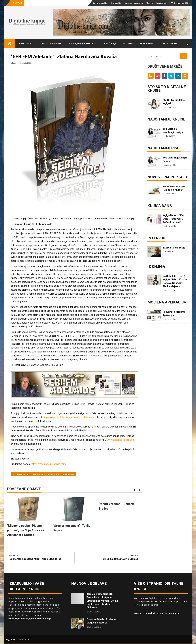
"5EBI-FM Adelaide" (21, 474)
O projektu (116, 3)
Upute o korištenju (134, 3)
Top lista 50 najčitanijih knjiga (173, 131)
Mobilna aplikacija (167, 302)
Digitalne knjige (27, 21)
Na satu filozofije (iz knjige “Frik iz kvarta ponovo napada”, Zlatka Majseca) (175, 281)
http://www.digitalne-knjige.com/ (49, 464)
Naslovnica (26, 43)
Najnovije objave (89, 584)
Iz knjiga (156, 267)
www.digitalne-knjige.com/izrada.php (30, 619)
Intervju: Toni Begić (174, 248)
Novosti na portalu (167, 177)
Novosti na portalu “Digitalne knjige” (174, 188)
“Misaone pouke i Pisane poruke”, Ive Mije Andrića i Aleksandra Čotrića (26, 530)
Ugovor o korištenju (156, 3)
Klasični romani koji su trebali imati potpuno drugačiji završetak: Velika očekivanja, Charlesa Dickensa (102, 601)
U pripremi (147, 43)
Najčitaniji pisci (164, 148)
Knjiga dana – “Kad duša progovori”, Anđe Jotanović (174, 219)
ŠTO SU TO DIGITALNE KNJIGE (167, 89)
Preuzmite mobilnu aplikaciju (174, 314)
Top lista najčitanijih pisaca (175, 159)
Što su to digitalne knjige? (174, 102)
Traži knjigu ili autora (118, 43)
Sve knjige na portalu (83, 43)
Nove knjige (69, 474)
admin (13, 63)
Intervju (156, 238)
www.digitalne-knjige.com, (121, 440)
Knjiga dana (160, 206)
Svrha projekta (100, 3)
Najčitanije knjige (166, 119)
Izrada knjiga (169, 43)
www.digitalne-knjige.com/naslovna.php (157, 613)
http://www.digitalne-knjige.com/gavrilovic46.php (70, 417)
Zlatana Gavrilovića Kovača (46, 474)
